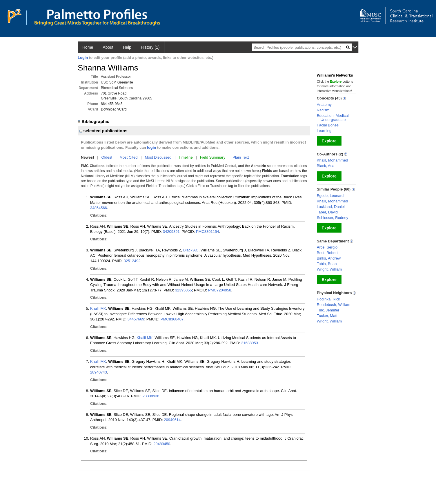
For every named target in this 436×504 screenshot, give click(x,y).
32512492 (132, 261)
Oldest (107, 157)
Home (88, 47)
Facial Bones (328, 125)
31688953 (250, 343)
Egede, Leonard (330, 196)
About (108, 47)
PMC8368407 (172, 319)
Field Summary (213, 157)
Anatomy (324, 105)
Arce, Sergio (327, 247)
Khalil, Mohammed (333, 160)
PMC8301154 (208, 232)
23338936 (151, 396)
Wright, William (329, 269)
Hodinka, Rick (328, 299)
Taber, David (327, 212)
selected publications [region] (103, 131)
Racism (323, 110)
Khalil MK (98, 308)
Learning (324, 131)
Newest (88, 157)
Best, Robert (327, 253)
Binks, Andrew (329, 258)
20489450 (162, 444)
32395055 (184, 290)
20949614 (172, 420)
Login (83, 58)
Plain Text (241, 157)
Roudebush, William (334, 305)
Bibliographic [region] (94, 121)
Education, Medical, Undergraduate (333, 118)
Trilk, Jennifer (328, 310)
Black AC (191, 250)
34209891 (171, 232)
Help (127, 47)
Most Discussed (158, 157)
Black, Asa (326, 166)
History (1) (150, 47)
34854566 (99, 208)
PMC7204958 (220, 290)
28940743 (99, 372)
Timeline (186, 157)
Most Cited (128, 157)
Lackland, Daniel (331, 207)
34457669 (136, 319)
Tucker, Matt (327, 316)
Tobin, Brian (327, 264)
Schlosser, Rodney (333, 218)
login (151, 147)
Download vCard (114, 109)
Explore (329, 141)
